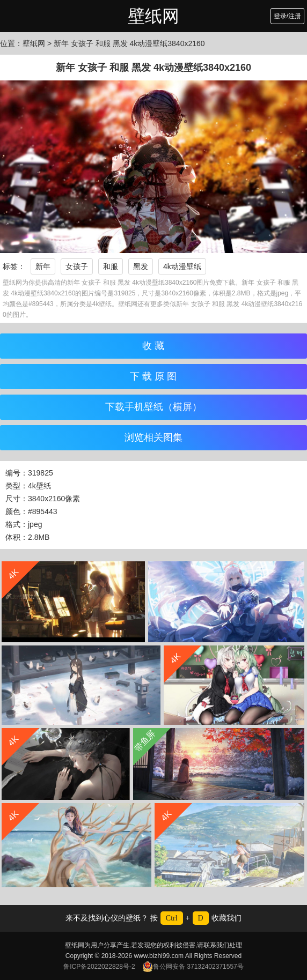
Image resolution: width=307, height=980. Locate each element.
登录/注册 (287, 16)
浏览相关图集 (153, 437)
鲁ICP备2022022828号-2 (99, 967)
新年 (43, 266)
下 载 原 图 (153, 376)
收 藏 (153, 346)
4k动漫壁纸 (182, 266)
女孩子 (77, 266)
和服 (111, 266)
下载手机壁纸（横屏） (153, 407)
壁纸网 (153, 16)
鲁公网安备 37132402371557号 (193, 967)
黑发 (141, 266)
